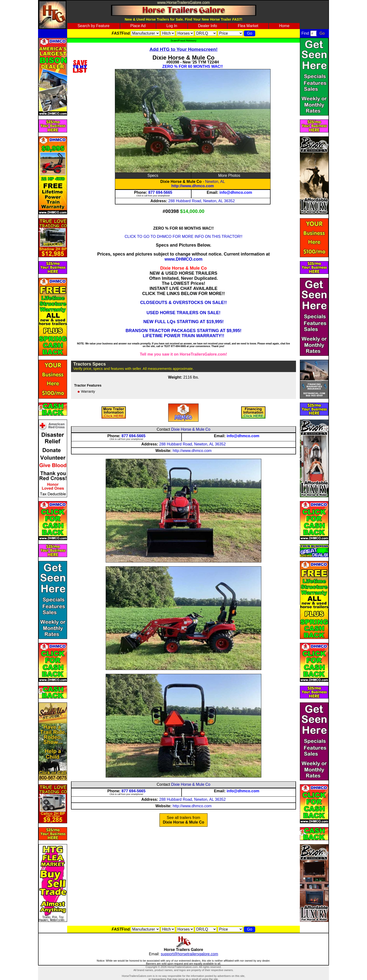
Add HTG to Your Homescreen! (184, 49)
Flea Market (248, 26)
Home (284, 26)
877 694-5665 (160, 192)
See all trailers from (184, 820)
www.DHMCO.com (183, 259)
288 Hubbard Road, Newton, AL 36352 (201, 201)
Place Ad (138, 26)
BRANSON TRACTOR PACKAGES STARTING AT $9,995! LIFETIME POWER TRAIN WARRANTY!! (183, 333)
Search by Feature (94, 26)
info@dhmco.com (236, 192)
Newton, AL (215, 182)
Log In (172, 26)
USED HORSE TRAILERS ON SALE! (183, 313)
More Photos (229, 175)
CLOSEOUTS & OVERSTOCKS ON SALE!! (183, 303)
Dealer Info (207, 26)
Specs (153, 175)
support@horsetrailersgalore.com (189, 954)
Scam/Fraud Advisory (183, 40)
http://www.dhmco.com (193, 186)
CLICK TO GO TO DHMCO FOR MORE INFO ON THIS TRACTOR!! (183, 237)
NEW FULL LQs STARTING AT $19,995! (183, 322)
